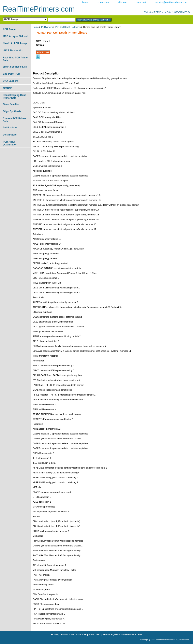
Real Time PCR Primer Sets (16, 59)
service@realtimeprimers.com (171, 2)
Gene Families (11, 104)
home (85, 2)
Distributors (10, 135)
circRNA (8, 88)
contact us (103, 2)
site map (123, 2)
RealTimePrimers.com (39, 9)
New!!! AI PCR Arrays (15, 43)
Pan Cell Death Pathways (68, 27)
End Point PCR (11, 74)
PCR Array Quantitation (10, 143)
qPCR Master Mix (13, 51)
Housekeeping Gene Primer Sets (14, 97)
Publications (10, 128)
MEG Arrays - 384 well (16, 36)
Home (36, 27)
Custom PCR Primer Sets (14, 120)
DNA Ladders (11, 81)
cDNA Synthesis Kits (15, 67)
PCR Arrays (47, 27)
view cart (141, 2)
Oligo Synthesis (12, 111)
